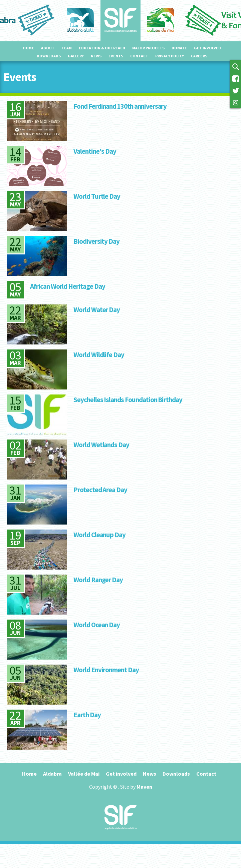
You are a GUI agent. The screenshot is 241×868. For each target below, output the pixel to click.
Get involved (207, 48)
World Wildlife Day (99, 355)
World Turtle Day (97, 196)
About (48, 48)
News (96, 56)
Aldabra (52, 774)
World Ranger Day (98, 580)
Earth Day (87, 715)
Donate (179, 48)
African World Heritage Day (68, 286)
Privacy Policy (170, 56)
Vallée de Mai (84, 774)
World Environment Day (106, 670)
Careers (199, 56)
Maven (144, 787)
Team (67, 48)
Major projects (148, 48)
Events (116, 56)
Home (29, 48)
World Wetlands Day (101, 445)
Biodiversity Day (96, 241)
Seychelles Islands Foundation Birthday (128, 400)
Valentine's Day (95, 151)
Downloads (49, 56)
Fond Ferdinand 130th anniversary (120, 106)
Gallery (76, 56)
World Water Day (97, 310)
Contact (139, 56)
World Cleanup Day (99, 535)
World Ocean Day (97, 625)
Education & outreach (102, 48)
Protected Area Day (100, 490)
